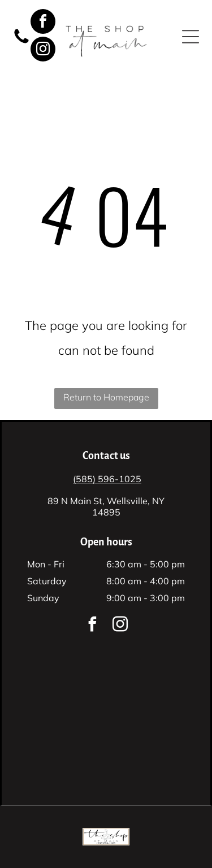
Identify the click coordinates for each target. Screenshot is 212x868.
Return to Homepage (106, 397)
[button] (191, 37)
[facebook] (43, 23)
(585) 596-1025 (107, 479)
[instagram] (43, 50)
